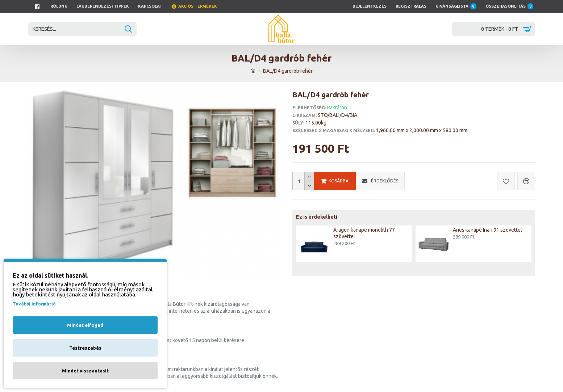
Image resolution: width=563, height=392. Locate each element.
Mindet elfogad (85, 325)
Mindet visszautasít (85, 371)
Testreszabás (85, 348)
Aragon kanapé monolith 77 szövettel (364, 233)
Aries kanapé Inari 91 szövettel (487, 230)
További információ (34, 304)
